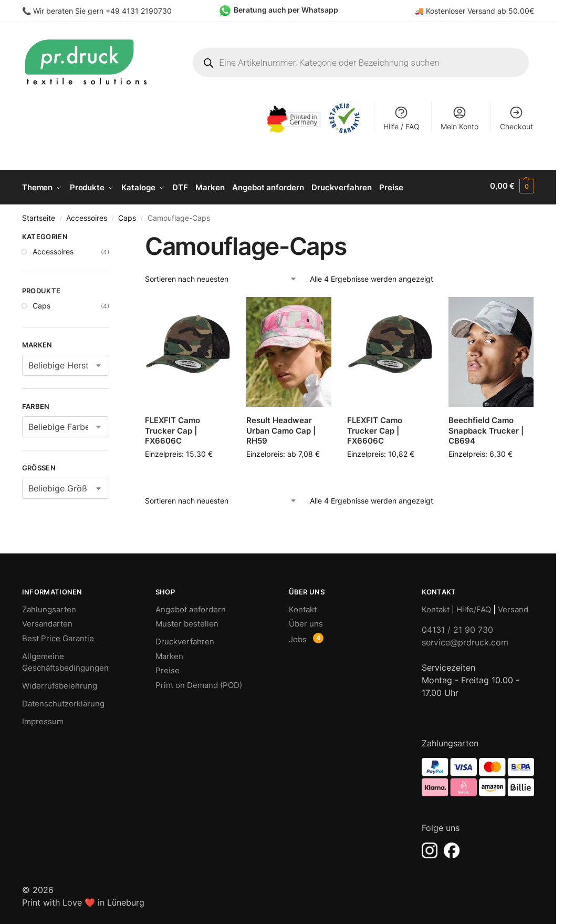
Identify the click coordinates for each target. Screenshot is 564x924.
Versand (513, 607)
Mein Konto (459, 118)
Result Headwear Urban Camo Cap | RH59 (281, 428)
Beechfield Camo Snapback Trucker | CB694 (486, 428)
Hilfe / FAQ (401, 118)
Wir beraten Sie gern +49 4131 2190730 (102, 11)
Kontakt (303, 607)
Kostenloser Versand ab (467, 11)
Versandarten (47, 622)
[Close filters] (112, 236)
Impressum (43, 719)
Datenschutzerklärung (63, 701)
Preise (168, 668)
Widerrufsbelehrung (60, 684)
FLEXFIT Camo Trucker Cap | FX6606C (173, 428)
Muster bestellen (187, 622)
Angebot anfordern (191, 607)
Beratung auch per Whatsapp (286, 10)
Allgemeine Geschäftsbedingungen (65, 660)
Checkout (516, 118)
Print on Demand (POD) (199, 682)
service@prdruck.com (465, 640)
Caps (127, 215)
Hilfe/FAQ (474, 607)
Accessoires (87, 215)
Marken (169, 654)
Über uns (306, 622)
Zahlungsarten (49, 607)
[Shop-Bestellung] (221, 277)
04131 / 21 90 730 (457, 628)
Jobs (298, 637)
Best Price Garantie (58, 636)
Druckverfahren (185, 639)
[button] (512, 186)
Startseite (39, 215)
